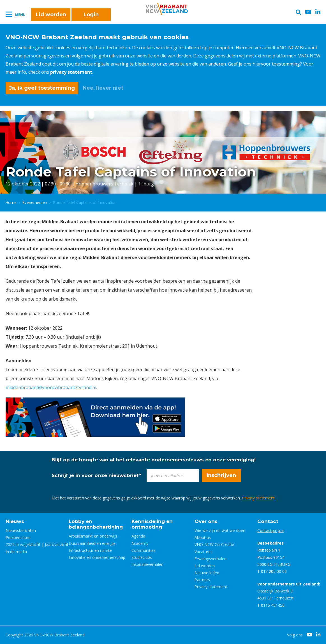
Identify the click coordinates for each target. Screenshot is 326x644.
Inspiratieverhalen (147, 564)
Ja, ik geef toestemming (42, 88)
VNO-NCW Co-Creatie (214, 544)
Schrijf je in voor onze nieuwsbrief (96, 475)
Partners (202, 580)
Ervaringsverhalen (211, 559)
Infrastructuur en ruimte (90, 550)
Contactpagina (270, 530)
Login (91, 15)
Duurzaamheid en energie (92, 543)
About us (203, 537)
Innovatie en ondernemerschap (97, 557)
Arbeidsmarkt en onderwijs (93, 536)
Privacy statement (258, 498)
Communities (144, 550)
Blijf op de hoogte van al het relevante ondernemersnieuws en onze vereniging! (154, 460)
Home (11, 202)
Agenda (138, 536)
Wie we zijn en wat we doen (220, 530)
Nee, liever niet (103, 88)
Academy (140, 543)
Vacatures (204, 552)
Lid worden (51, 15)
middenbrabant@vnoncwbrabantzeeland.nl (51, 387)
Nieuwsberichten (21, 530)
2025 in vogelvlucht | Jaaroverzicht (37, 544)
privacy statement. (72, 72)
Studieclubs (142, 557)
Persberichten (18, 537)
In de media (16, 552)
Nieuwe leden (207, 573)
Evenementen (35, 202)
